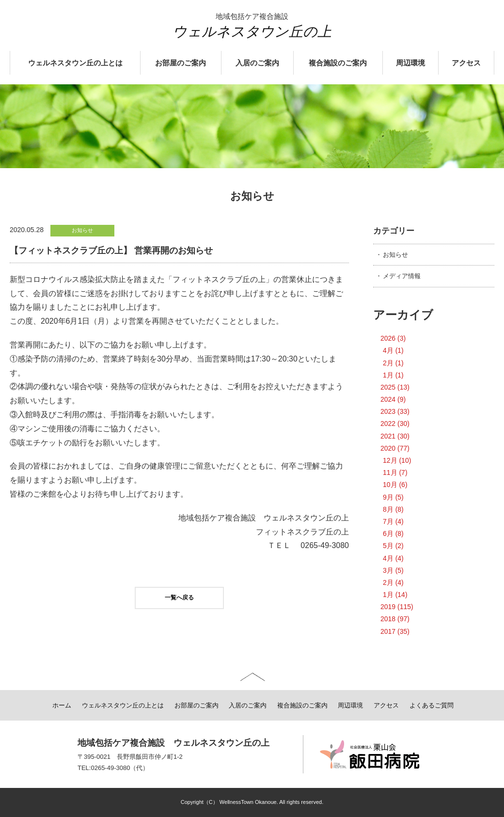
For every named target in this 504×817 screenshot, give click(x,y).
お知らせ (395, 255)
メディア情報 (402, 276)
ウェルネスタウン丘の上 (252, 31)
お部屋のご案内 (181, 63)
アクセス (466, 63)
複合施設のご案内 (338, 63)
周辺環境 (410, 63)
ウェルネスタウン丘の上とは (75, 63)
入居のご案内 (257, 63)
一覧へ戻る (179, 597)
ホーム (62, 705)
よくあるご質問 (432, 705)
